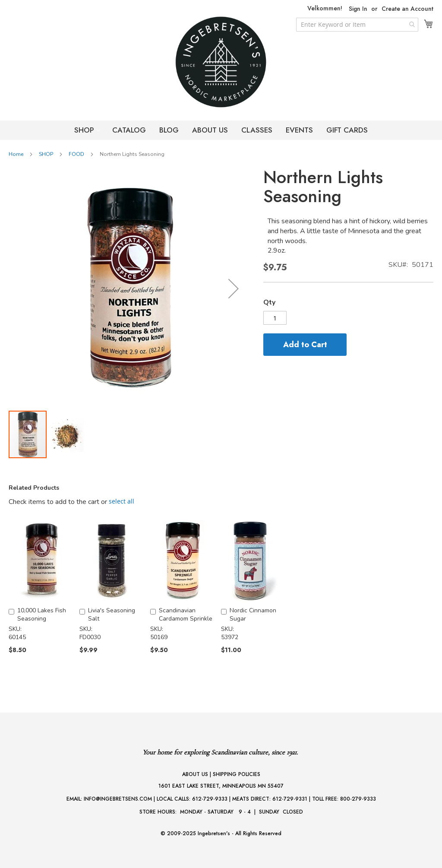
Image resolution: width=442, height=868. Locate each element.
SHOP (85, 130)
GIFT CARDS (347, 130)
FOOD (76, 154)
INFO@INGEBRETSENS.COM (118, 799)
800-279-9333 (358, 799)
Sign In (358, 9)
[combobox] (357, 25)
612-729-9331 (290, 799)
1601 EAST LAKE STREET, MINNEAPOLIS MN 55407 (221, 786)
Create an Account (407, 9)
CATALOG (129, 130)
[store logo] (221, 62)
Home (16, 154)
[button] (234, 289)
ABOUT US (210, 130)
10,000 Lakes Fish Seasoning (42, 615)
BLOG (169, 130)
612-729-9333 (210, 799)
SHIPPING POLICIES (237, 774)
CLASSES (257, 130)
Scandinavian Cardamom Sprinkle (186, 615)
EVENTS (299, 130)
